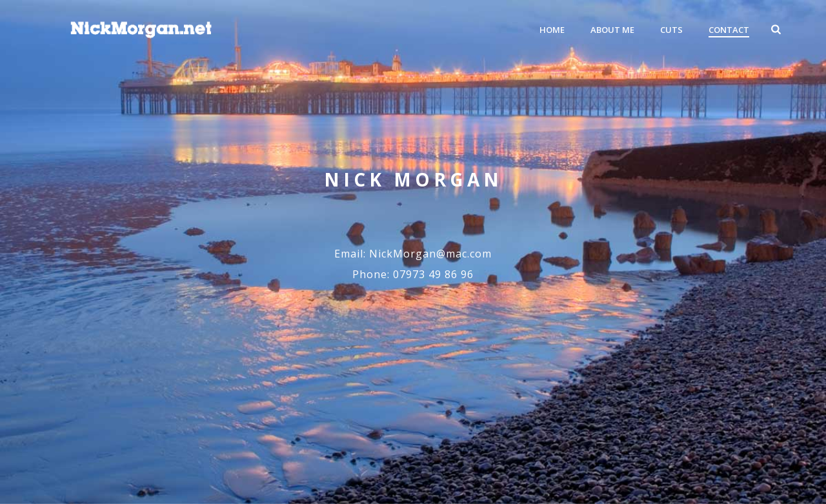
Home (552, 30)
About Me (612, 30)
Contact (729, 30)
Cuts (671, 30)
